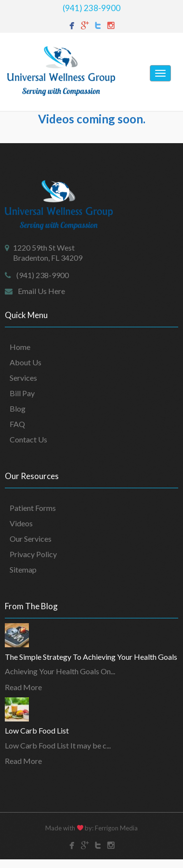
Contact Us (28, 439)
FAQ (17, 424)
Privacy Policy (33, 554)
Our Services (31, 539)
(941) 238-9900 (91, 8)
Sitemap (23, 569)
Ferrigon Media (116, 828)
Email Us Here (41, 291)
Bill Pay (22, 393)
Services (23, 378)
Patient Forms (33, 508)
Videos (21, 523)
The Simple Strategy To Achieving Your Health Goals (91, 657)
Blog (18, 408)
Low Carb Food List (37, 730)
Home (20, 347)
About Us (26, 362)
